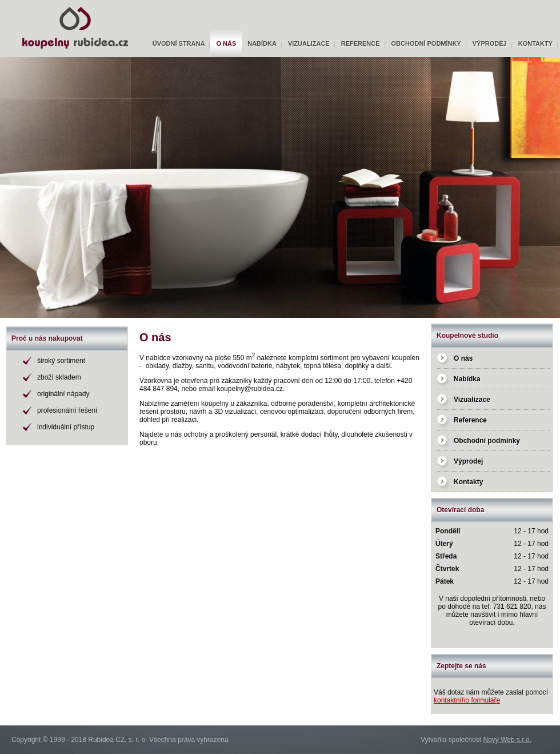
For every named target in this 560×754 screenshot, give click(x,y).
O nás (226, 43)
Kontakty (535, 43)
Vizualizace (309, 43)
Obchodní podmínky (426, 43)
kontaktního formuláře (467, 700)
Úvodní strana (179, 43)
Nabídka (262, 43)
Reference (361, 43)
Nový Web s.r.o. (507, 740)
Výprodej (490, 43)
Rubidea (17, 4)
